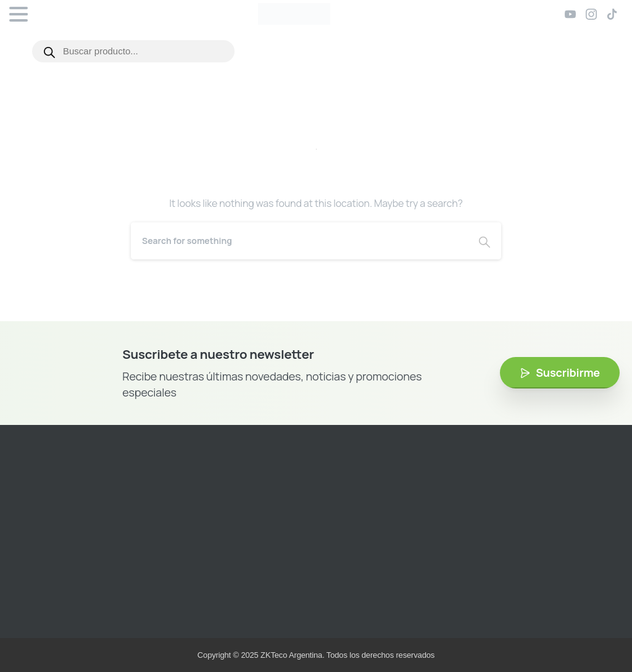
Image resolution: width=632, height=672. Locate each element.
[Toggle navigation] (19, 14)
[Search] (299, 241)
